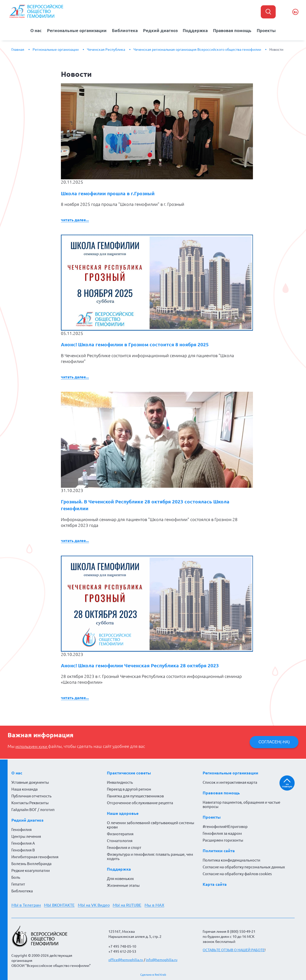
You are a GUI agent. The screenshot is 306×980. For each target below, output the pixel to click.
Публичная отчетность (31, 796)
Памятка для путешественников (135, 796)
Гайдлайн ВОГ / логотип (33, 810)
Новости (276, 49)
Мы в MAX (156, 905)
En (295, 12)
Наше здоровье (123, 813)
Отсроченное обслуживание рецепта (140, 803)
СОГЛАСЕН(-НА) (274, 742)
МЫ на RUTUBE (128, 905)
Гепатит (18, 884)
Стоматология (120, 841)
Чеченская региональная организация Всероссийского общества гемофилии (197, 49)
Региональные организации (75, 30)
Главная (18, 49)
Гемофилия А (23, 843)
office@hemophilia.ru (126, 960)
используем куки (33, 747)
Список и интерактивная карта (230, 782)
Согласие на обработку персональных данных (244, 867)
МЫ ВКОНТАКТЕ (60, 905)
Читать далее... (75, 220)
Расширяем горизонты (223, 840)
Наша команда (25, 789)
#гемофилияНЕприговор (225, 827)
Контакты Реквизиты (30, 803)
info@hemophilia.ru (162, 960)
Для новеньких (120, 879)
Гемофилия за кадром (222, 833)
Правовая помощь (234, 30)
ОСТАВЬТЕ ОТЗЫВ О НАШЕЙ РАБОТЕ (234, 950)
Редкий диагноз (161, 30)
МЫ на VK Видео (95, 905)
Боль (16, 877)
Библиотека (125, 30)
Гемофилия (21, 830)
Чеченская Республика (106, 49)
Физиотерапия (120, 834)
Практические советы (129, 773)
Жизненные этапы (123, 885)
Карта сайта (215, 884)
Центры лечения (26, 836)
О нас (33, 30)
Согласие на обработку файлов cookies (237, 874)
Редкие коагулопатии (31, 871)
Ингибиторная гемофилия (35, 857)
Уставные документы (30, 782)
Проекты (269, 30)
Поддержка (196, 30)
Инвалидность (120, 782)
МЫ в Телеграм (26, 905)
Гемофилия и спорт (124, 848)
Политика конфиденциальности (231, 860)
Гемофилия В (23, 850)
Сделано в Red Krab (153, 975)
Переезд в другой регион (129, 789)
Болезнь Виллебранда (31, 864)
